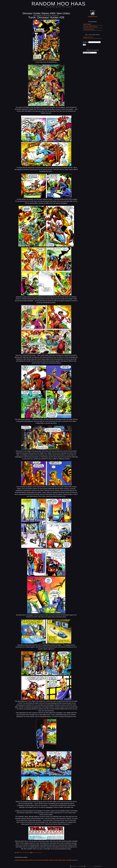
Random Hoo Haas (58, 4)
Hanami (74, 866)
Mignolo (81, 866)
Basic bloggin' (87, 24)
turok (37, 852)
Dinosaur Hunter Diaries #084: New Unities (46, 13)
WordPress (98, 866)
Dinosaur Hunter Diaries (24, 852)
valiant (40, 852)
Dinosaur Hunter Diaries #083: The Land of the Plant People (32, 860)
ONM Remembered (89, 29)
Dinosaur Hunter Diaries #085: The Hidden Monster (63, 860)
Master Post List (88, 37)
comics (34, 852)
